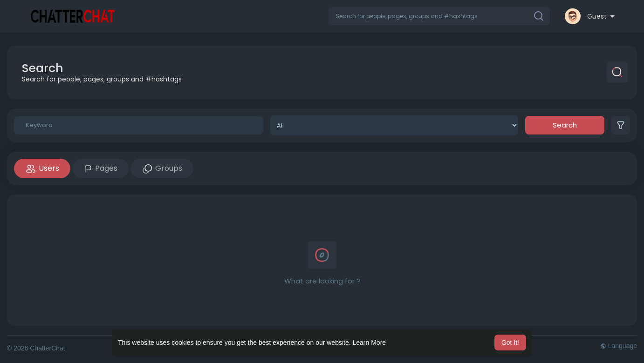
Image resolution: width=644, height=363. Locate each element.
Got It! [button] (510, 343)
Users (42, 169)
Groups (162, 169)
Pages (100, 168)
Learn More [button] (370, 343)
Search (565, 125)
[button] (439, 16)
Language (619, 346)
